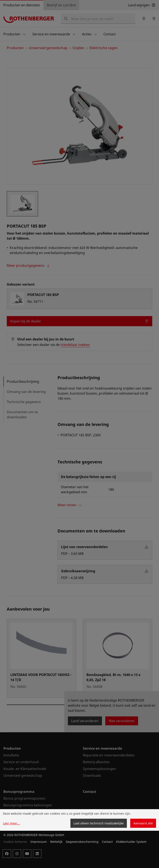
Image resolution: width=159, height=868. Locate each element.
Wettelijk (56, 842)
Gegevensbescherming (82, 842)
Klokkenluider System (131, 842)
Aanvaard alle (143, 823)
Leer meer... (11, 823)
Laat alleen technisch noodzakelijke (99, 823)
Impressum (39, 842)
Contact (107, 842)
